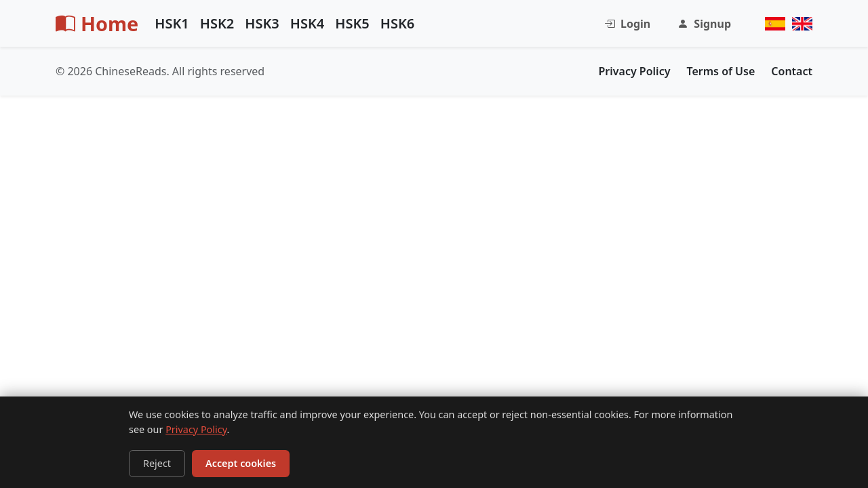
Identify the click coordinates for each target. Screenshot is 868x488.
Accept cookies (241, 463)
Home (97, 23)
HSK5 (352, 23)
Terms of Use (721, 71)
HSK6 (398, 23)
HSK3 (262, 23)
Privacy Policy (196, 429)
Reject (157, 463)
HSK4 (308, 23)
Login (627, 24)
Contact (792, 71)
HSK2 (217, 23)
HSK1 (172, 23)
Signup (704, 24)
